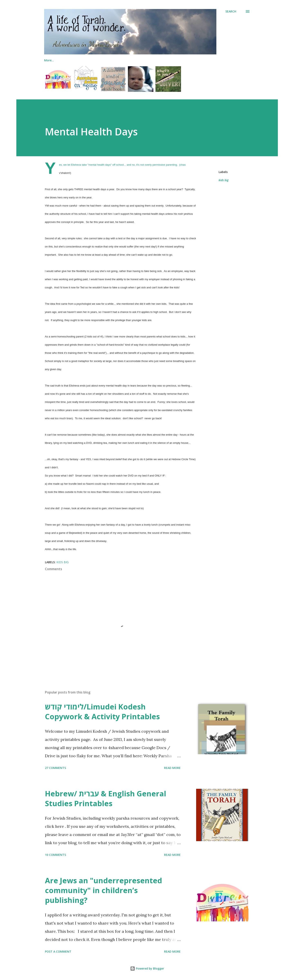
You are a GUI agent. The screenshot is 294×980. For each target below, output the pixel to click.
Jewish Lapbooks (128, 60)
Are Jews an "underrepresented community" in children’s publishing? (103, 890)
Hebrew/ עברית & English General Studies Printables (106, 798)
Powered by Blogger (147, 968)
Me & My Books (55, 60)
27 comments (55, 768)
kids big (224, 180)
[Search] (231, 11)
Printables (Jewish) (165, 60)
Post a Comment (58, 951)
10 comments (55, 855)
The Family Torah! (91, 60)
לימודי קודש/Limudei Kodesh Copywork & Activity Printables (102, 712)
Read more (172, 768)
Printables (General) (204, 60)
